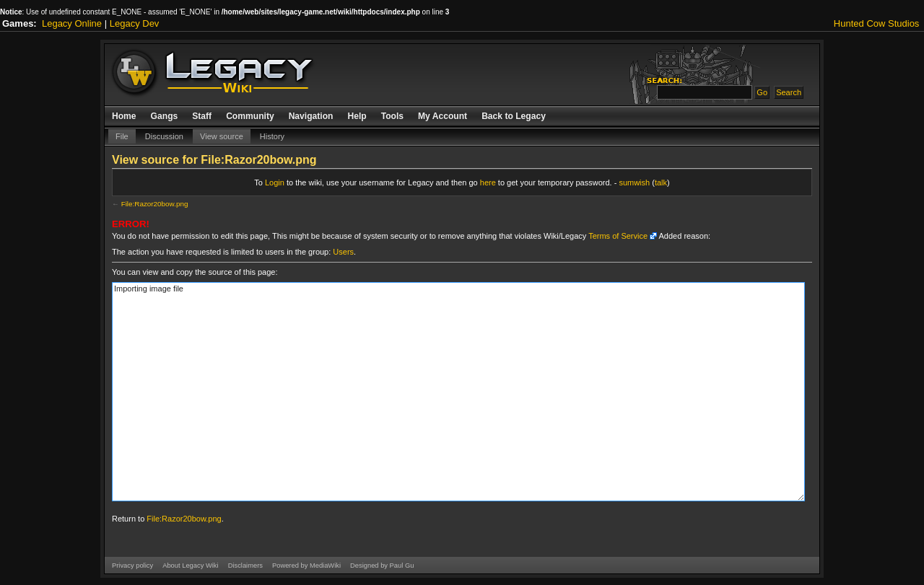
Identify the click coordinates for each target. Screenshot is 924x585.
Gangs (165, 116)
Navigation (311, 116)
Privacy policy (132, 566)
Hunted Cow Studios (877, 23)
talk (661, 182)
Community (250, 116)
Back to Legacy (514, 116)
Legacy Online (72, 23)
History (272, 136)
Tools (392, 116)
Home (124, 116)
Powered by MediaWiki (306, 566)
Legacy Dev (135, 23)
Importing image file (458, 392)
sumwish (634, 182)
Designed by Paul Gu (382, 566)
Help (357, 116)
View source (222, 136)
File (122, 136)
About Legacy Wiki (190, 566)
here (488, 182)
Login (275, 182)
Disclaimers (245, 566)
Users (343, 252)
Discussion (164, 136)
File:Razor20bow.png (155, 204)
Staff (202, 116)
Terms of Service (618, 236)
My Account (443, 116)
